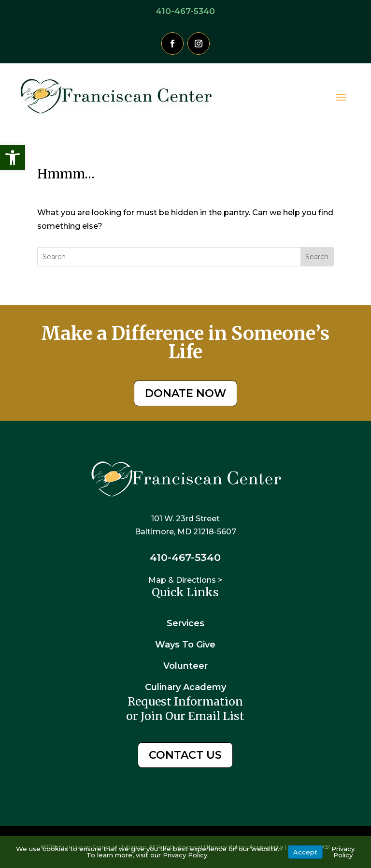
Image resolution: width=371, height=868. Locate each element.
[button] (13, 158)
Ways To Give (185, 645)
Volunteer (185, 666)
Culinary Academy (185, 687)
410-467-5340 (185, 11)
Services (185, 623)
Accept (305, 852)
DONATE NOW (185, 393)
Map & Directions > (185, 580)
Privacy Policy (343, 852)
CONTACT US (185, 755)
